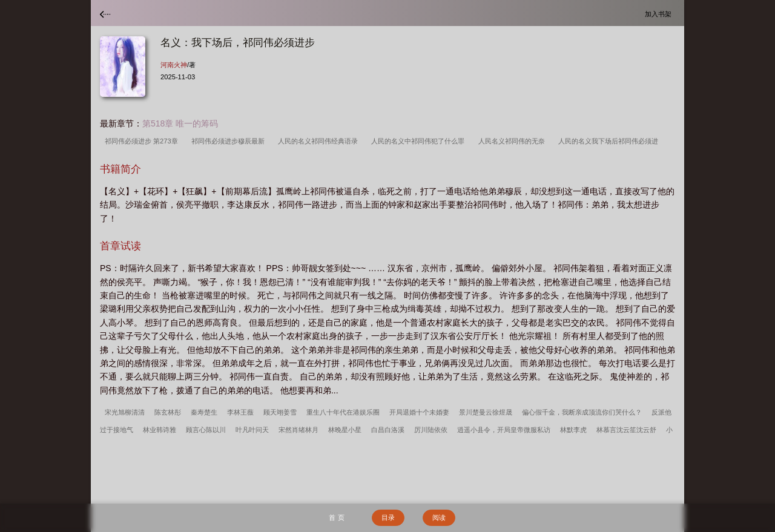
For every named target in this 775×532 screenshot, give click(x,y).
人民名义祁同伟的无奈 (513, 141)
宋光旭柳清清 (125, 412)
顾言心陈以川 (206, 430)
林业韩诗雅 (160, 430)
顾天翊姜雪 (280, 412)
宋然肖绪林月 (298, 430)
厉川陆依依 (431, 430)
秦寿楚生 (204, 412)
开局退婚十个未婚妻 (419, 412)
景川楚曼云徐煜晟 (486, 412)
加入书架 (660, 14)
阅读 (439, 517)
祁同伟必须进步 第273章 (143, 141)
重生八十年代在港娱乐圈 (343, 412)
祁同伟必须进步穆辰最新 (230, 141)
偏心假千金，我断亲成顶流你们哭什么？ (582, 412)
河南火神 (174, 65)
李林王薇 (240, 412)
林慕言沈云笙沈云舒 (626, 430)
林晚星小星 (345, 430)
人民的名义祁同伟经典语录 (320, 141)
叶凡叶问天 (252, 430)
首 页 (336, 517)
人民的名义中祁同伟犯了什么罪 (420, 141)
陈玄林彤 (168, 412)
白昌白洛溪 (388, 430)
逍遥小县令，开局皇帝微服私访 (504, 430)
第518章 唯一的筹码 (180, 123)
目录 (388, 517)
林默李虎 (573, 430)
